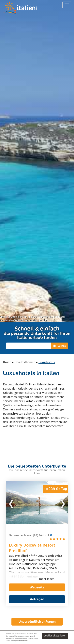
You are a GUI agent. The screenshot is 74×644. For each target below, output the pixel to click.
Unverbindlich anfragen (37, 609)
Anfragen (37, 587)
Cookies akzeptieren (55, 636)
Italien (7, 362)
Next (63, 490)
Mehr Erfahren (23, 641)
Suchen (60, 346)
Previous (11, 490)
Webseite (37, 575)
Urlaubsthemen (25, 362)
